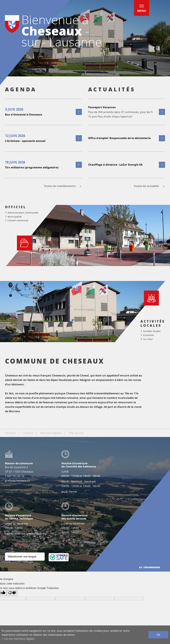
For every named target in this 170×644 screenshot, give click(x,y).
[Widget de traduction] (25, 557)
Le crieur (148, 339)
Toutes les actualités (149, 186)
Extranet (10, 433)
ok (158, 635)
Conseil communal (18, 220)
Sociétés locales (152, 331)
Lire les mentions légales (19, 639)
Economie (149, 335)
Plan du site (76, 433)
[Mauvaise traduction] (12, 593)
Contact (28, 433)
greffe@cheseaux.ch (18, 481)
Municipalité (15, 217)
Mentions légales (51, 433)
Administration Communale (23, 213)
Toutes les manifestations (63, 186)
